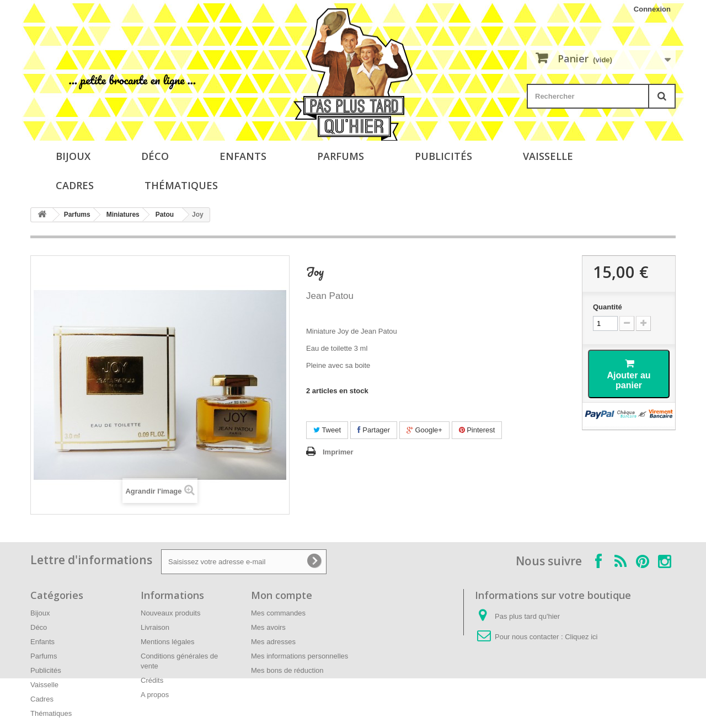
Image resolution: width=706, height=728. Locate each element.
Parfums (341, 156)
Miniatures (123, 215)
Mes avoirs (268, 627)
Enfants (243, 156)
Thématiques (181, 185)
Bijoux (73, 156)
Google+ (424, 430)
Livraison (155, 627)
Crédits (152, 680)
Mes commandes (278, 613)
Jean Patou (330, 296)
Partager (374, 430)
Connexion (652, 9)
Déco (155, 156)
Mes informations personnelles (299, 656)
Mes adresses (273, 642)
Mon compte (282, 595)
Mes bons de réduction (287, 670)
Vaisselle (548, 156)
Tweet (327, 430)
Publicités (443, 156)
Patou (165, 215)
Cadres (75, 185)
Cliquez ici (581, 637)
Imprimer (338, 452)
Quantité (608, 307)
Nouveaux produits (170, 613)
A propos (155, 695)
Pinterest (477, 430)
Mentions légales (168, 642)
